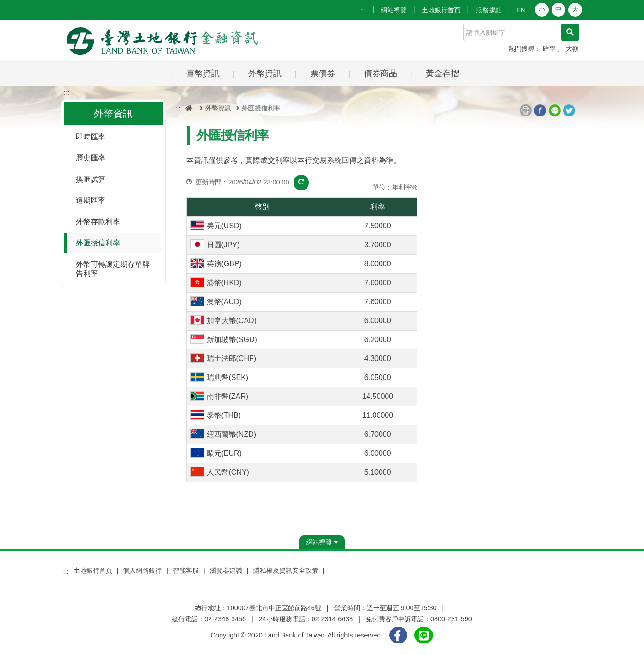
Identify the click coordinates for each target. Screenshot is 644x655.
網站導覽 (394, 10)
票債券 (323, 73)
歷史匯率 (91, 158)
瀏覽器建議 (226, 570)
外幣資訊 (265, 73)
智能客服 (186, 570)
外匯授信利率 (98, 243)
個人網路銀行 (142, 570)
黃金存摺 (442, 73)
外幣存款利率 (98, 222)
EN (521, 10)
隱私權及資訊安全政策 (286, 570)
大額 (572, 49)
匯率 (549, 49)
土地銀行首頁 (441, 10)
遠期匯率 (91, 200)
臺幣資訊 (203, 73)
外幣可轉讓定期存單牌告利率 (113, 269)
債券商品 (380, 73)
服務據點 (489, 10)
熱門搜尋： (525, 49)
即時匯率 (91, 137)
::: (363, 10)
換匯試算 (91, 179)
